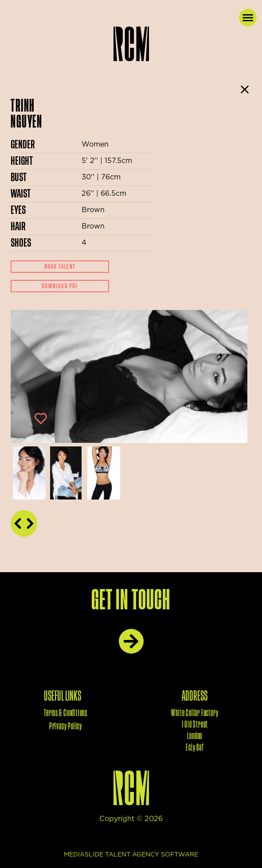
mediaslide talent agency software (131, 855)
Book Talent (60, 267)
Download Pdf (60, 286)
